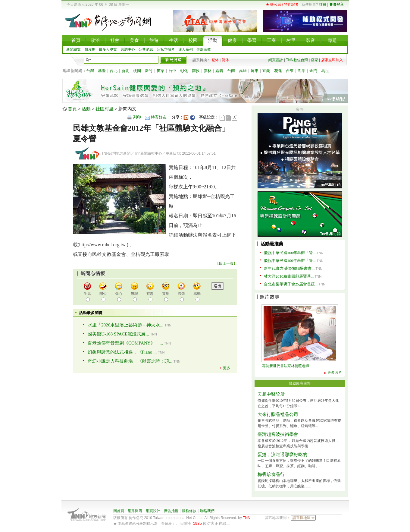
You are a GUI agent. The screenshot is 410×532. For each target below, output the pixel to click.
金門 (313, 71)
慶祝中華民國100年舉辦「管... (290, 253)
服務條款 (189, 511)
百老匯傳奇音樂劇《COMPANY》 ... (125, 343)
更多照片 (335, 373)
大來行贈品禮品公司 (278, 414)
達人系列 (186, 49)
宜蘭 (266, 71)
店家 (315, 60)
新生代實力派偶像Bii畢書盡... (289, 268)
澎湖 (302, 71)
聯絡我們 (207, 511)
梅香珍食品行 (271, 474)
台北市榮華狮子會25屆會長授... (291, 284)
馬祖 (325, 71)
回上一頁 (226, 263)
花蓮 (278, 71)
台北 (114, 71)
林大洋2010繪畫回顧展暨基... (289, 276)
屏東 (255, 71)
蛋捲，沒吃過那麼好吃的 (282, 455)
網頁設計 (276, 60)
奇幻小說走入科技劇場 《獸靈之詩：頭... (130, 361)
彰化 (184, 71)
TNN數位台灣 (297, 60)
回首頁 (119, 511)
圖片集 (90, 49)
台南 (231, 71)
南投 (196, 71)
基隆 (102, 71)
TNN (247, 518)
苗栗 (161, 71)
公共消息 (146, 49)
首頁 (72, 109)
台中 (172, 71)
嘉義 (219, 71)
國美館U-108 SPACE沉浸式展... (118, 334)
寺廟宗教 (204, 49)
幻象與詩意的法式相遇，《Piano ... (122, 352)
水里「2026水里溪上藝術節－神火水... (125, 325)
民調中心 (128, 49)
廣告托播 (171, 511)
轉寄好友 (159, 117)
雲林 (208, 71)
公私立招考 (166, 49)
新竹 (149, 71)
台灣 (90, 71)
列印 (137, 117)
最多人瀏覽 (108, 49)
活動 (86, 109)
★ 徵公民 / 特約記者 (282, 5)
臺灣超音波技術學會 (278, 434)
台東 (290, 71)
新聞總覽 (74, 49)
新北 (125, 71)
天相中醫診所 (271, 394)
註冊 (323, 5)
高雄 (243, 71)
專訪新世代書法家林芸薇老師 (286, 366)
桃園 (137, 71)
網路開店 (135, 511)
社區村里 (105, 109)
